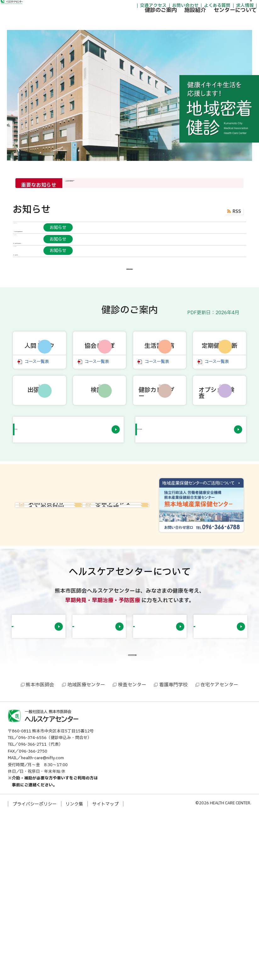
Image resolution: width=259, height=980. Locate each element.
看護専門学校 (173, 852)
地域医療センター (86, 852)
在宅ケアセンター (219, 852)
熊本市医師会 (40, 852)
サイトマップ (105, 971)
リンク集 (74, 971)
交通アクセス (122, 7)
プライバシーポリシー (35, 971)
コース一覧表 (37, 471)
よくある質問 (186, 7)
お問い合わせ (154, 7)
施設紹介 (164, 22)
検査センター (132, 852)
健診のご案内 (130, 22)
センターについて (204, 22)
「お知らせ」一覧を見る (127, 326)
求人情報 (214, 7)
